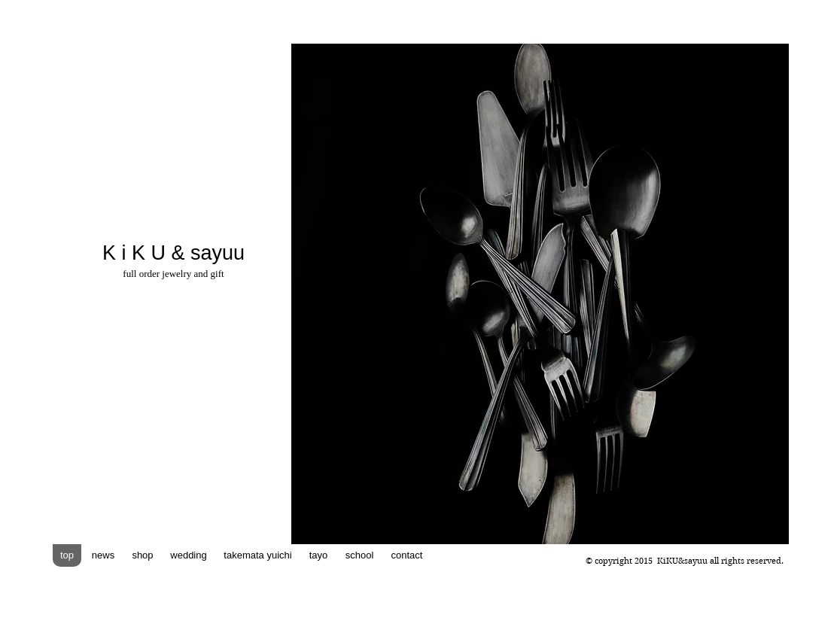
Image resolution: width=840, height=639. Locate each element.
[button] (540, 294)
